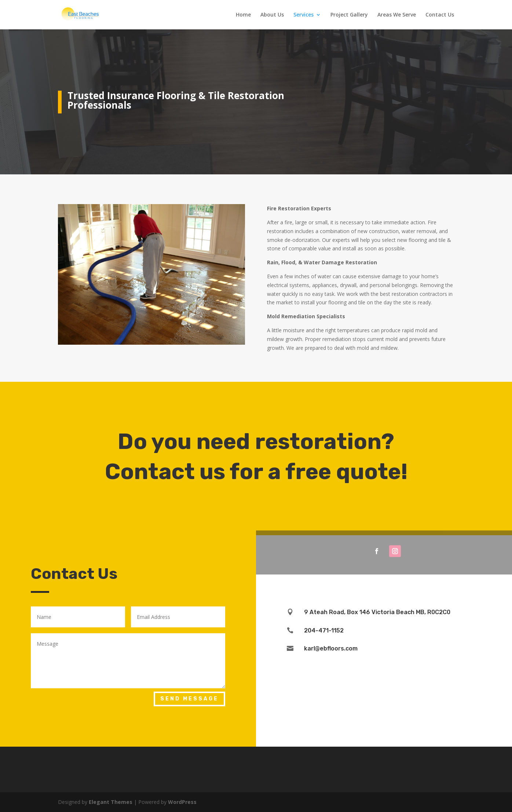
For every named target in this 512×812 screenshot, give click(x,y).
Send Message (189, 699)
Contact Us (440, 15)
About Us (272, 15)
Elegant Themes (111, 802)
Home (243, 15)
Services (303, 15)
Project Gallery (349, 15)
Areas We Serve (397, 15)
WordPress (182, 802)
